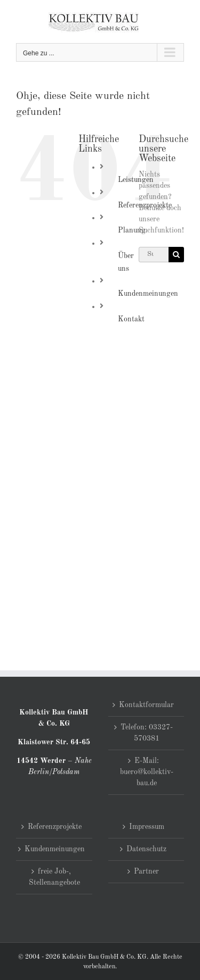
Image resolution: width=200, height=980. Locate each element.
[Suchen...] (154, 255)
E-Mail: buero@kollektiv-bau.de (147, 772)
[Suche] (176, 255)
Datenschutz (146, 849)
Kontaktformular (146, 705)
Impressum (147, 827)
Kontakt (131, 319)
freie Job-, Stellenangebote (54, 877)
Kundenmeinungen (148, 294)
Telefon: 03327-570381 (147, 733)
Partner (146, 871)
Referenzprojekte (55, 827)
